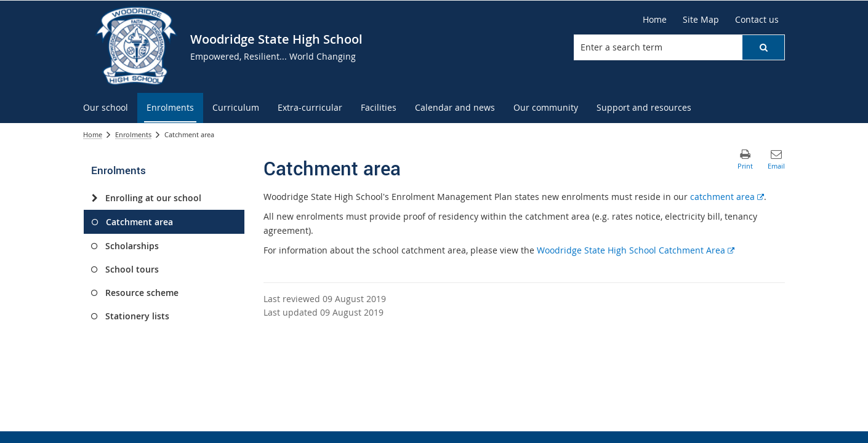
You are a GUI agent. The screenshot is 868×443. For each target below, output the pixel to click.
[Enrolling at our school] (94, 198)
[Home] (655, 20)
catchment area (727, 197)
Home (93, 134)
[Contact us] (757, 20)
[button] (763, 47)
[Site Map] (701, 20)
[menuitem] (106, 108)
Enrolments (133, 134)
